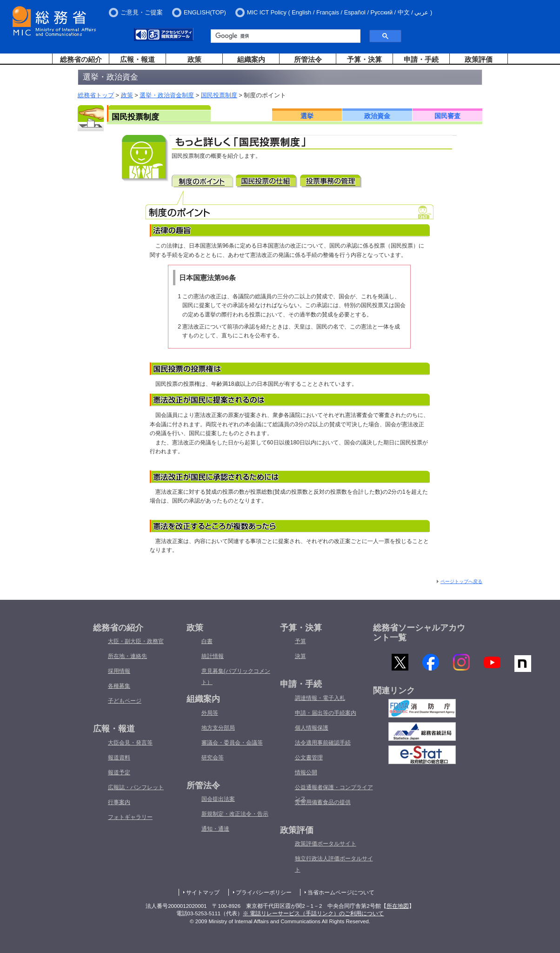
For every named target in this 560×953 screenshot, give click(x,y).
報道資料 (119, 758)
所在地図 (398, 906)
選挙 (307, 116)
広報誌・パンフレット (136, 787)
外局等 (210, 713)
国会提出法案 (218, 799)
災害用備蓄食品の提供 (323, 802)
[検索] (282, 36)
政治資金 (377, 116)
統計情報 (213, 656)
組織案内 (251, 59)
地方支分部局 (218, 728)
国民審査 (447, 116)
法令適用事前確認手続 (323, 743)
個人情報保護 (312, 728)
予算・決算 (364, 59)
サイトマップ (203, 893)
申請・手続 (421, 59)
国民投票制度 (219, 95)
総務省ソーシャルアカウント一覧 (419, 633)
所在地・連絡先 (127, 656)
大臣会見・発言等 (130, 743)
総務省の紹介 (81, 59)
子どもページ (125, 701)
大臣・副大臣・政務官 (136, 641)
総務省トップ (96, 95)
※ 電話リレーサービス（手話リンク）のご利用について (313, 913)
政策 (194, 59)
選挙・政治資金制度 (167, 95)
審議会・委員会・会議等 (232, 743)
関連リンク (394, 693)
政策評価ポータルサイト (326, 844)
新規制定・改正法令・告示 (235, 814)
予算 (300, 641)
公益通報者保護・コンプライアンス (334, 793)
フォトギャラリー (130, 817)
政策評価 (479, 59)
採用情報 (119, 671)
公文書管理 (309, 758)
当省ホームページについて (341, 893)
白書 (207, 641)
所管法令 (308, 59)
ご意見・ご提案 (142, 12)
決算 (300, 656)
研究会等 (213, 758)
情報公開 (306, 772)
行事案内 (119, 802)
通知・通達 (215, 829)
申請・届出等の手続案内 (326, 713)
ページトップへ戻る (461, 581)
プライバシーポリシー (264, 893)
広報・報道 (137, 59)
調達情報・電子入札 (320, 698)
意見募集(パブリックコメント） (236, 677)
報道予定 (119, 772)
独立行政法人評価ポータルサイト (334, 864)
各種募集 (119, 686)
